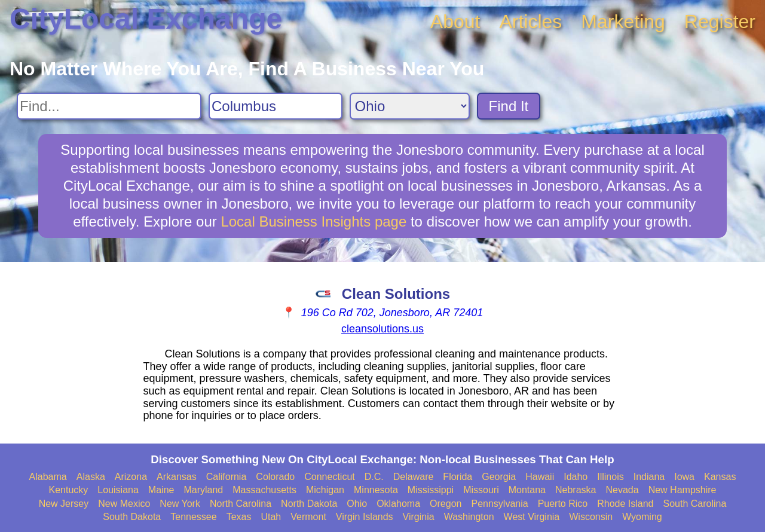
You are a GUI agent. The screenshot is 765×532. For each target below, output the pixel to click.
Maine (161, 490)
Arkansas (177, 477)
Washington (469, 517)
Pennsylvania (499, 504)
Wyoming (642, 517)
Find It (509, 106)
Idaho (576, 477)
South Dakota (132, 517)
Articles (530, 22)
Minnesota (376, 490)
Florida (458, 477)
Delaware (414, 477)
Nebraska (576, 490)
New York (180, 504)
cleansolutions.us (382, 329)
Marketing (623, 22)
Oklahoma (398, 504)
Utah (271, 517)
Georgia (499, 477)
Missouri (481, 490)
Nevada (622, 490)
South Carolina (695, 504)
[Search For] (109, 106)
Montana (527, 490)
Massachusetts (264, 490)
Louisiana (118, 490)
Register (720, 22)
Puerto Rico (563, 504)
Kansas (720, 477)
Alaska (91, 477)
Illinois (610, 477)
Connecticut (330, 477)
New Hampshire (683, 490)
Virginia (419, 517)
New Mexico (124, 504)
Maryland (203, 490)
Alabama (48, 477)
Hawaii (540, 477)
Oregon (446, 504)
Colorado (275, 477)
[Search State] (410, 106)
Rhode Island (625, 504)
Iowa (684, 477)
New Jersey (64, 504)
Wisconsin (591, 517)
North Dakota (309, 504)
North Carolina (241, 504)
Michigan (325, 490)
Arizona (131, 477)
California (227, 477)
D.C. (374, 477)
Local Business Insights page (313, 221)
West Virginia (532, 517)
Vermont (308, 517)
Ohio (357, 504)
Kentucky (69, 490)
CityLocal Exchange (146, 19)
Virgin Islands (365, 517)
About (455, 22)
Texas (239, 517)
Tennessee (193, 517)
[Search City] (276, 106)
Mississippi (431, 490)
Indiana (649, 477)
